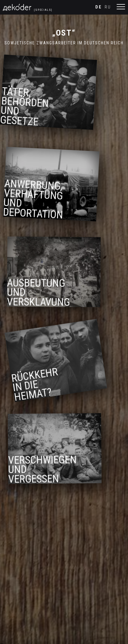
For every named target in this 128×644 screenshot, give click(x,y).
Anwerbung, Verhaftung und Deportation (35, 200)
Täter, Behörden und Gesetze (27, 107)
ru (108, 7)
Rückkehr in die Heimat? (37, 388)
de (99, 7)
